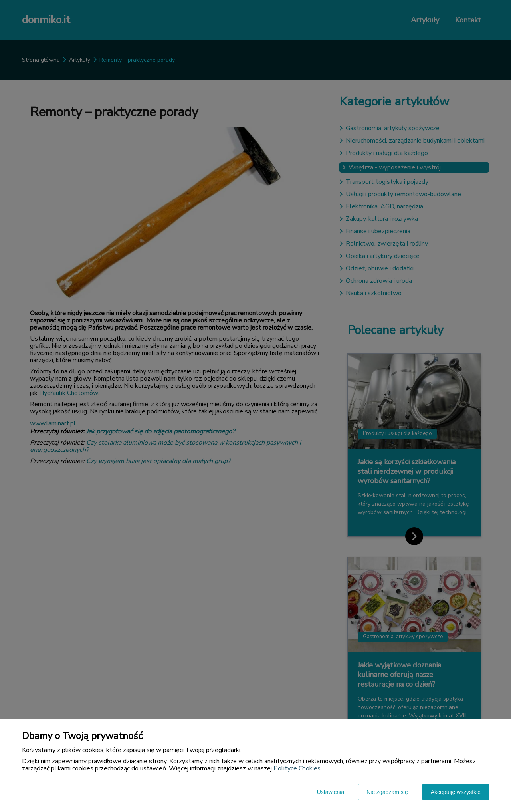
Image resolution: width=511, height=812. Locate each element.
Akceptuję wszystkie (456, 792)
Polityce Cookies (297, 768)
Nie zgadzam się (387, 792)
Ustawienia (331, 792)
